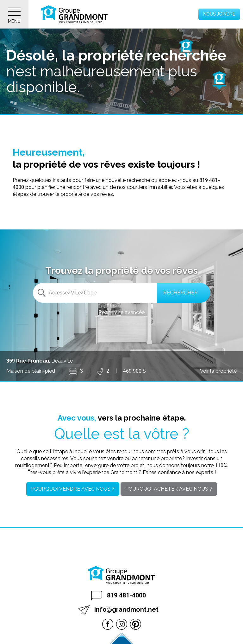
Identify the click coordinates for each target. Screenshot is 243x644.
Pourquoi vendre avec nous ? (73, 489)
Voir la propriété (218, 371)
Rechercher (181, 293)
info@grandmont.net (118, 610)
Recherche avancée (121, 312)
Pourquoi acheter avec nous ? (169, 489)
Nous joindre (219, 14)
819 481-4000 (118, 596)
